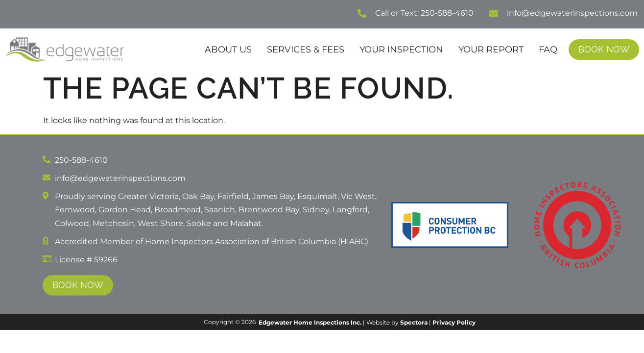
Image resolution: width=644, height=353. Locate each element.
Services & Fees (306, 50)
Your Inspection (401, 50)
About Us (228, 50)
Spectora (414, 322)
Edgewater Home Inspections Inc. (310, 322)
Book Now (604, 49)
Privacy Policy (454, 322)
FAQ (548, 50)
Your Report (491, 50)
